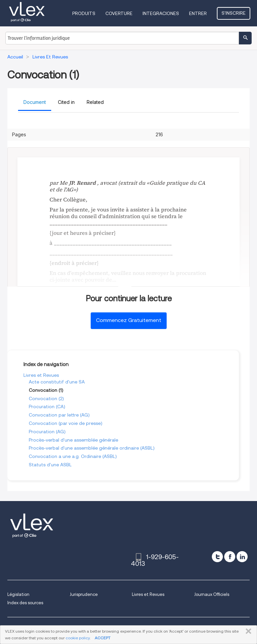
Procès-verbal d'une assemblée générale (73, 440)
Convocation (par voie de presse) (66, 423)
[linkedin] (242, 557)
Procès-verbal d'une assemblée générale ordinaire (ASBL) (92, 448)
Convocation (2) (46, 398)
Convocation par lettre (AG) (59, 415)
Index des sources (25, 603)
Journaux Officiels (212, 594)
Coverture (119, 13)
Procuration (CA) (47, 407)
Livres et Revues (41, 375)
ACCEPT (103, 638)
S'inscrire (234, 13)
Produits (84, 13)
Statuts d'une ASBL (50, 465)
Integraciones (161, 13)
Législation (18, 594)
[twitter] (217, 557)
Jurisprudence (84, 594)
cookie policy (78, 638)
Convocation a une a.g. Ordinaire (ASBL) (73, 456)
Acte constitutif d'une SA (57, 382)
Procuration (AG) (47, 432)
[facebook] (230, 557)
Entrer (198, 13)
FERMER (247, 631)
